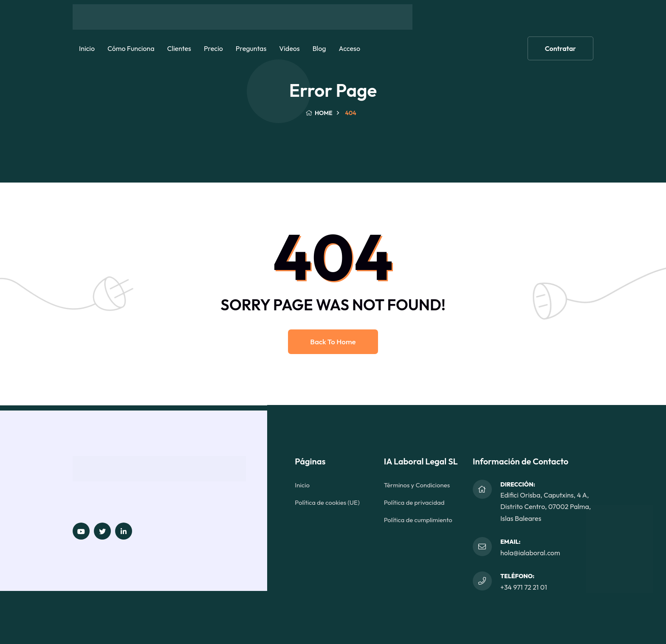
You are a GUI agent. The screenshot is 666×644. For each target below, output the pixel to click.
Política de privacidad (414, 502)
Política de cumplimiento (418, 520)
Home (319, 113)
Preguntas (251, 48)
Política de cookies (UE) (327, 502)
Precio (213, 48)
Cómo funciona (131, 48)
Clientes (179, 48)
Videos (289, 48)
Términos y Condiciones (417, 485)
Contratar (560, 48)
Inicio (87, 48)
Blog (319, 48)
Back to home (333, 342)
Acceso (349, 48)
